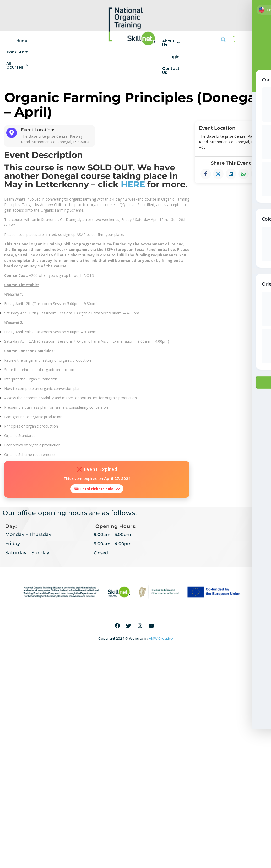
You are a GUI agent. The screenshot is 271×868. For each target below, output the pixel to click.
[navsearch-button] (224, 40)
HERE (133, 184)
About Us (171, 43)
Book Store (21, 52)
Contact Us (171, 70)
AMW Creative (161, 638)
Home (26, 41)
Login (174, 57)
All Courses (19, 65)
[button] (19, 65)
